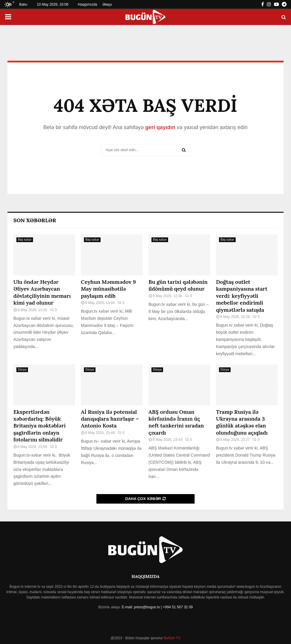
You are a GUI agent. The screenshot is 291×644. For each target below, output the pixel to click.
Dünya (22, 370)
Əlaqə (107, 4)
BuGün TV (172, 638)
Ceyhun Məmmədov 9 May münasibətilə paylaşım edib (108, 289)
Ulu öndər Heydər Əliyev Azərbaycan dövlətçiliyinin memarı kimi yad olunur (42, 292)
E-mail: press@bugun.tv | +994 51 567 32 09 (157, 607)
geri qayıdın (160, 127)
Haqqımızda (88, 4)
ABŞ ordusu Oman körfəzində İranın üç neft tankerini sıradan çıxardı (176, 422)
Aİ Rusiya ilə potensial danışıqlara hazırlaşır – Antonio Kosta (110, 419)
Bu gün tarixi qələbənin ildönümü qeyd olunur (178, 285)
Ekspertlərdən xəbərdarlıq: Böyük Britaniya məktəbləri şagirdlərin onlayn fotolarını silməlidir (40, 426)
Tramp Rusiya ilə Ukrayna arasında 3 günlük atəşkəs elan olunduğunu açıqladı (242, 422)
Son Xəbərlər (35, 220)
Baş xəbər (25, 240)
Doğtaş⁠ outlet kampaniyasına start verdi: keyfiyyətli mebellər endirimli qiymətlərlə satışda (242, 296)
